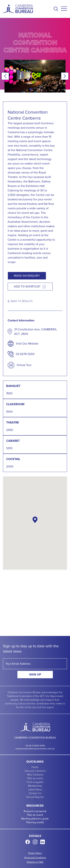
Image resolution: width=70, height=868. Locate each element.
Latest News (35, 790)
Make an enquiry (27, 276)
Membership (35, 786)
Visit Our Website (27, 344)
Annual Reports (35, 797)
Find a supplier (35, 782)
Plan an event (35, 778)
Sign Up (35, 674)
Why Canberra (35, 775)
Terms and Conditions (35, 858)
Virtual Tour (24, 365)
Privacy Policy (35, 853)
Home (35, 767)
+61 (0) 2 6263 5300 (35, 746)
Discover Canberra (35, 771)
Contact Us (35, 793)
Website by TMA (35, 862)
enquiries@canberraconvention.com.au (35, 749)
